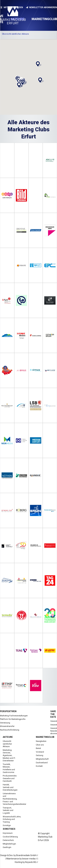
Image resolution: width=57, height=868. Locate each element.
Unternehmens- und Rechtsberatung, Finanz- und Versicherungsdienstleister (14, 799)
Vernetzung (5, 723)
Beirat (38, 748)
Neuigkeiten (41, 741)
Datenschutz (8, 840)
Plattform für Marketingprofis (13, 719)
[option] (28, 35)
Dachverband (42, 763)
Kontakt (39, 766)
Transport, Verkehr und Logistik (8, 810)
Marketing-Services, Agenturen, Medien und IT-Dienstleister (9, 755)
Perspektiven (8, 711)
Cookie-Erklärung (10, 837)
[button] (38, 64)
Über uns (40, 745)
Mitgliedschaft (42, 759)
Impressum (8, 833)
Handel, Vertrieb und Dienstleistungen (10, 787)
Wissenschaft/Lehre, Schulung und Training (12, 819)
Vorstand (40, 752)
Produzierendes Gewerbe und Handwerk (10, 778)
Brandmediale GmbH (27, 855)
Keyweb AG (32, 862)
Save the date (53, 714)
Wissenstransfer (7, 726)
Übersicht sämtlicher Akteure (7, 744)
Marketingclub (45, 737)
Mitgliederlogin (9, 844)
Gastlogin (7, 847)
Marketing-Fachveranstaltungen (14, 716)
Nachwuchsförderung (10, 730)
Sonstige (7, 825)
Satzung (40, 755)
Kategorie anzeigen (28, 35)
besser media (30, 859)
